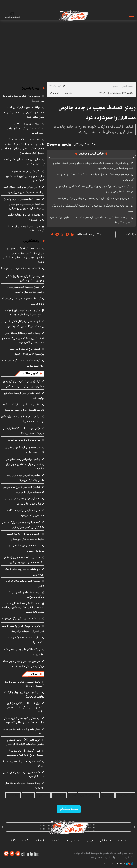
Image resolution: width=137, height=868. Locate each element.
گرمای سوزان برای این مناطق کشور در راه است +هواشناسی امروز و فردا (24, 190)
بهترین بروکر (43, 795)
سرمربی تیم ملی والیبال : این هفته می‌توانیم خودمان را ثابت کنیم (24, 664)
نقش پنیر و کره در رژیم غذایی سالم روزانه (24, 731)
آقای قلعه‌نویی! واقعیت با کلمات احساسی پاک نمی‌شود (25, 513)
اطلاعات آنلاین (74, 15)
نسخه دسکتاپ (69, 809)
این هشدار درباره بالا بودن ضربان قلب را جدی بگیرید (25, 450)
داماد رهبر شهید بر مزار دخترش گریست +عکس (25, 229)
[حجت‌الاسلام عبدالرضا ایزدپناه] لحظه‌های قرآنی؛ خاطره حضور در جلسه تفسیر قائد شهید (23, 608)
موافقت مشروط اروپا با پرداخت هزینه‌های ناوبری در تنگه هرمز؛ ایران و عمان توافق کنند (24, 112)
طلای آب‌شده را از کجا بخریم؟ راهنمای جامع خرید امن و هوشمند (26, 753)
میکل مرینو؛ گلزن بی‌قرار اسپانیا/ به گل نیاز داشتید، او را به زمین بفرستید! (24, 407)
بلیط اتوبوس (13, 795)
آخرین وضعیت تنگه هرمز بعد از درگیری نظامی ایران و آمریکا (26, 290)
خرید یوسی (108, 795)
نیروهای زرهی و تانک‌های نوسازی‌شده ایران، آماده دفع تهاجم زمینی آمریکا (26, 128)
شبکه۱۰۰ (122, 841)
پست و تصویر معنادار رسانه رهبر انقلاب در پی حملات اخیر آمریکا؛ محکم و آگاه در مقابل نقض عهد (23, 338)
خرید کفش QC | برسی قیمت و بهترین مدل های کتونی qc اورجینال (25, 742)
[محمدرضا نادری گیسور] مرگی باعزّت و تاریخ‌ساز (26, 595)
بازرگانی (34, 674)
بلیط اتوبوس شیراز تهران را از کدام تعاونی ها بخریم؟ (24, 694)
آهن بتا (72, 795)
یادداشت (55, 841)
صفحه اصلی (128, 86)
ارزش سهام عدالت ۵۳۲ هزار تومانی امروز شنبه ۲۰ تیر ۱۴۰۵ (24, 431)
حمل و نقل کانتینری (89, 795)
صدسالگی (106, 841)
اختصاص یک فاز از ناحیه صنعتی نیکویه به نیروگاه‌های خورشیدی (25, 536)
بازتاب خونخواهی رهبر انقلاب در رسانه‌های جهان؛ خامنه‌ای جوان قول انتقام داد (25, 464)
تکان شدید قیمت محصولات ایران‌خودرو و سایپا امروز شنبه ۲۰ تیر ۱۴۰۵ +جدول (25, 176)
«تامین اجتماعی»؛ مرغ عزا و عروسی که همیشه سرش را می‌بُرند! (23, 489)
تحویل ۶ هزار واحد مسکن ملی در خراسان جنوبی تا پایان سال (25, 501)
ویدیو (116, 86)
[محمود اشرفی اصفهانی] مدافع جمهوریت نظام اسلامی (25, 278)
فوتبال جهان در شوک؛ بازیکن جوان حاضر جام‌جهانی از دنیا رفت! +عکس (24, 384)
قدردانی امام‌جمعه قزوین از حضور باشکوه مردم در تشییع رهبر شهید (24, 560)
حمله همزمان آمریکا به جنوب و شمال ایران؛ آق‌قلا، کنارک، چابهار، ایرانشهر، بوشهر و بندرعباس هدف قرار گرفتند (24, 255)
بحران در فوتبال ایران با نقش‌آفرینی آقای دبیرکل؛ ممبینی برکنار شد (23, 628)
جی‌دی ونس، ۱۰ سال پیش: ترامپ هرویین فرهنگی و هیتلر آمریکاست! (92, 198)
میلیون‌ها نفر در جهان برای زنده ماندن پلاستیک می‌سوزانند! (25, 478)
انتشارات (39, 841)
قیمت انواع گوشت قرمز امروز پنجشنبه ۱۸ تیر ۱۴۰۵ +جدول (27, 351)
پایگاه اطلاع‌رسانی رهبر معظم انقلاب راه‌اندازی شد (23, 652)
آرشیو (25, 841)
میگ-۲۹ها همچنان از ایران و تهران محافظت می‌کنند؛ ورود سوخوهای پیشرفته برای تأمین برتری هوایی (24, 204)
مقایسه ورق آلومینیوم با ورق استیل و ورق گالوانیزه (23, 774)
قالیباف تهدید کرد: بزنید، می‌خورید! (21, 269)
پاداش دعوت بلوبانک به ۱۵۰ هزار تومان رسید (25, 785)
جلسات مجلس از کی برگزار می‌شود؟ (21, 618)
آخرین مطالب (30, 373)
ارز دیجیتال (28, 795)
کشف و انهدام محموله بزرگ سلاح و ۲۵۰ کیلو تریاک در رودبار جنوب (23, 525)
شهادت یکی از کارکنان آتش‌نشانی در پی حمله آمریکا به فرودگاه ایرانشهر (23, 324)
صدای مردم (73, 841)
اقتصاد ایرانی (59, 795)
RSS (13, 841)
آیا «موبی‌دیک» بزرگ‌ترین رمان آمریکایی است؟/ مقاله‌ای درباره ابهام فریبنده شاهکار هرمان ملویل (95, 189)
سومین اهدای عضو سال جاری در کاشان (25, 583)
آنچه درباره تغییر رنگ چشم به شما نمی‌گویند (24, 764)
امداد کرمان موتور (125, 795)
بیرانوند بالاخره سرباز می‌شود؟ (24, 440)
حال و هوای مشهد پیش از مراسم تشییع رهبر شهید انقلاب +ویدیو (25, 312)
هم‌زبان (90, 841)
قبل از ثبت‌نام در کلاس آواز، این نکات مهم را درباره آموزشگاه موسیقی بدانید (25, 707)
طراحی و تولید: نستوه (119, 864)
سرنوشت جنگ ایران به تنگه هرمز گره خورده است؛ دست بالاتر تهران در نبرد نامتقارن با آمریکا (91, 220)
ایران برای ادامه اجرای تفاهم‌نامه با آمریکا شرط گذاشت (24, 162)
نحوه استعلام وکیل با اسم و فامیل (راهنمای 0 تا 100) (24, 684)
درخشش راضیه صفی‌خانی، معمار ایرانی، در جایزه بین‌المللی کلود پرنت (24, 720)
